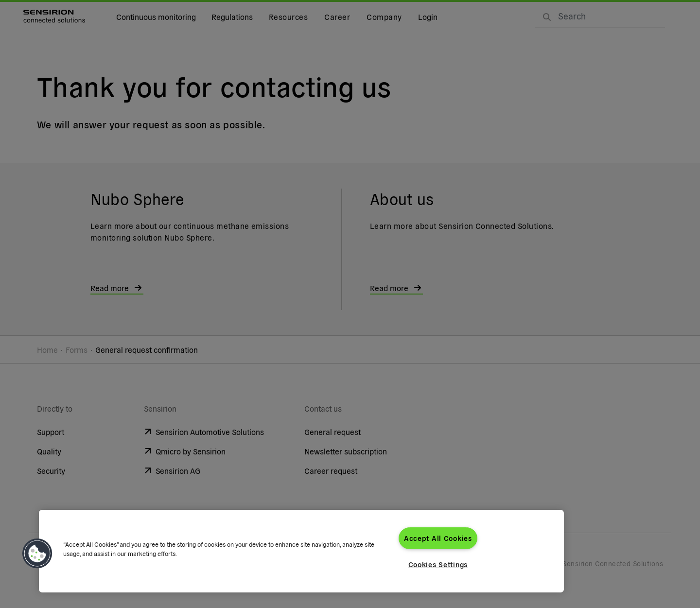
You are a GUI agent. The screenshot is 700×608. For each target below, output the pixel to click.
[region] (301, 551)
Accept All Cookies (438, 538)
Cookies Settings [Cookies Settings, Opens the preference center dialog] (438, 564)
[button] (37, 554)
